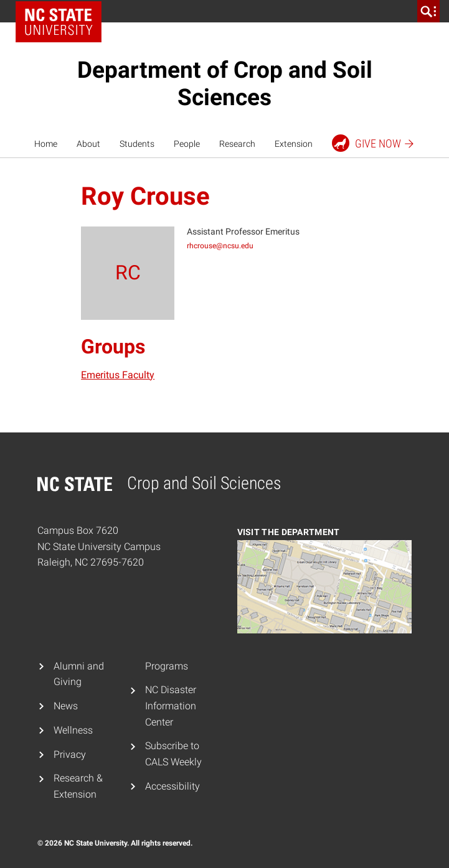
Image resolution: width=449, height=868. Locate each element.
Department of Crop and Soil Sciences (225, 84)
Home (46, 144)
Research (237, 144)
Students (137, 144)
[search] (428, 11)
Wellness (73, 730)
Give (373, 143)
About (88, 144)
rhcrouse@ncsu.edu (220, 246)
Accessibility (173, 786)
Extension (294, 144)
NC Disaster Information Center (171, 706)
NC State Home (59, 22)
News (66, 706)
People (187, 144)
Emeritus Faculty (118, 375)
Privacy (70, 754)
